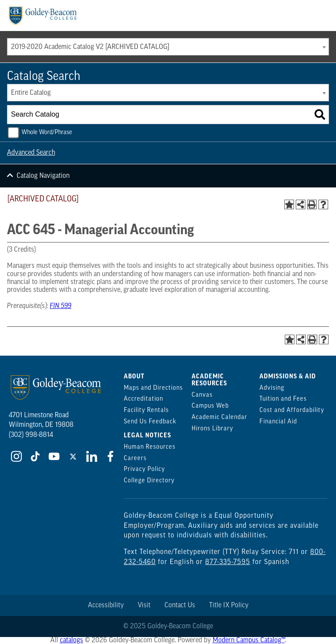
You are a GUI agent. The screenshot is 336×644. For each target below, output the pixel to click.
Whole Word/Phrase (47, 133)
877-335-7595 (228, 562)
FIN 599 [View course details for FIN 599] (61, 306)
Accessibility (106, 606)
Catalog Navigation (43, 176)
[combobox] (168, 47)
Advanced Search (31, 153)
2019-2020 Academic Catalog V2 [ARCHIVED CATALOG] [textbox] (90, 47)
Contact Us (180, 606)
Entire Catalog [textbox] (31, 93)
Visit (144, 606)
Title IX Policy (229, 606)
